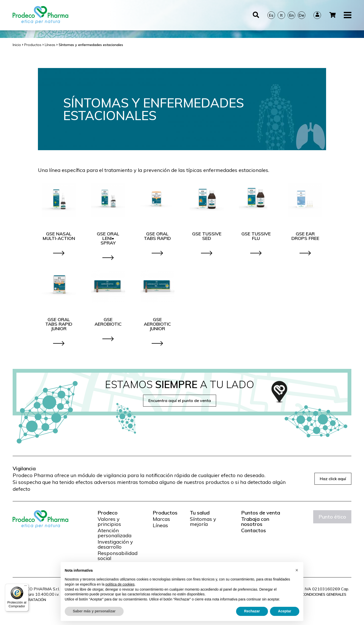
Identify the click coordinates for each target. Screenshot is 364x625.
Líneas (160, 525)
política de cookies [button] (120, 584)
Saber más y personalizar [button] (94, 611)
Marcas (161, 519)
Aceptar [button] (285, 611)
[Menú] (26, 587)
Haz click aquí (333, 479)
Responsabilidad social (118, 556)
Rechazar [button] (252, 611)
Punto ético (332, 517)
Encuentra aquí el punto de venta (180, 400)
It (281, 15)
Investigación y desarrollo (115, 544)
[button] (297, 570)
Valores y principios (109, 522)
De (301, 15)
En (291, 15)
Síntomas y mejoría (203, 522)
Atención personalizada (115, 533)
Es (271, 15)
